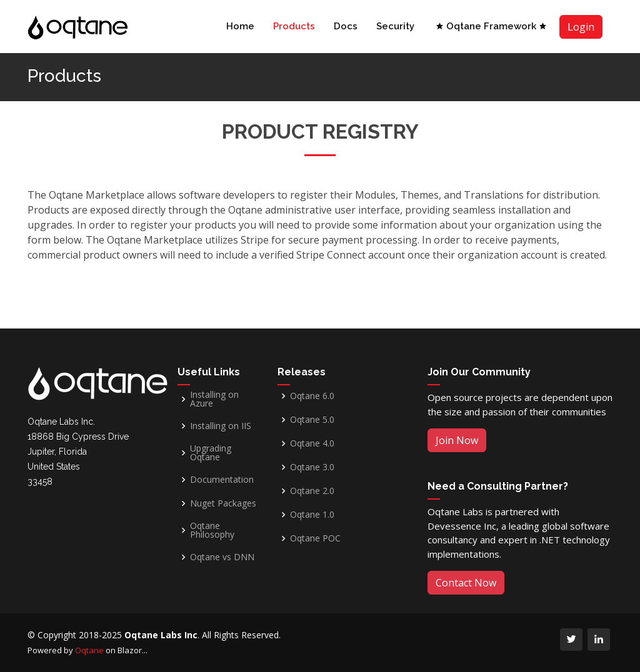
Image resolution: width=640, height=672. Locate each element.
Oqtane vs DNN (222, 557)
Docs (346, 26)
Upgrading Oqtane (211, 453)
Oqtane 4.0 (312, 443)
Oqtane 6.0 (312, 396)
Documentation (222, 480)
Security (395, 26)
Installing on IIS (221, 426)
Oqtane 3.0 (312, 467)
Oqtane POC (315, 538)
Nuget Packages (223, 503)
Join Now (457, 440)
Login (581, 27)
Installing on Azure (214, 399)
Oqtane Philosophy (212, 530)
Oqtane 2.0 (312, 491)
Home (240, 26)
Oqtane (89, 650)
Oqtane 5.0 (312, 420)
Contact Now (466, 583)
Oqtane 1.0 (312, 515)
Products (294, 26)
